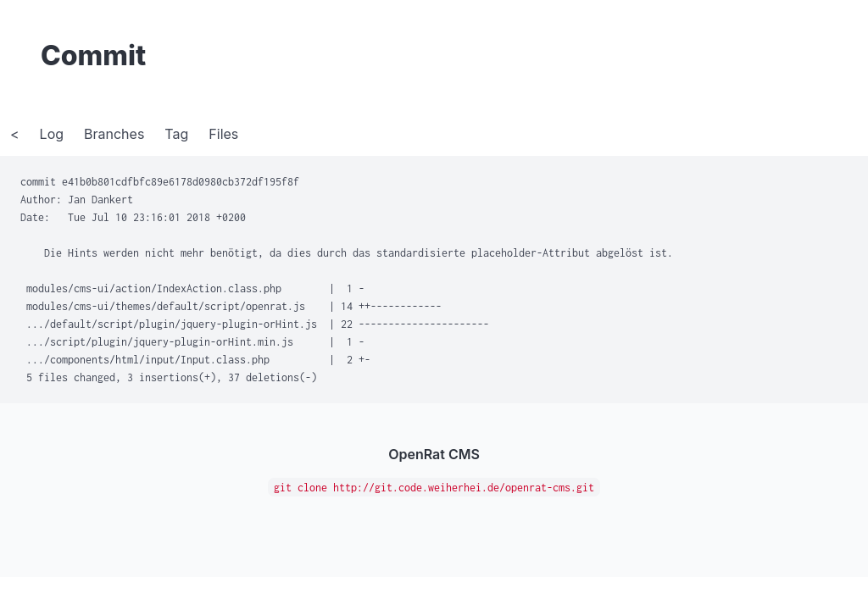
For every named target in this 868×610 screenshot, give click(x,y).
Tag (176, 134)
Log (52, 134)
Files (223, 134)
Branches (114, 134)
